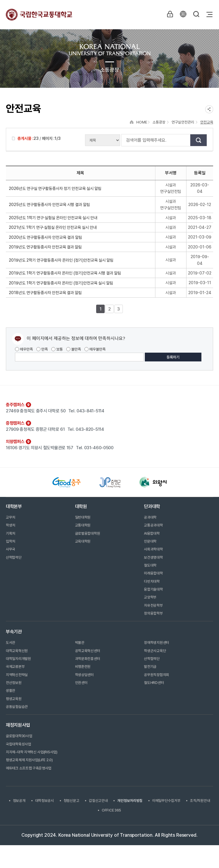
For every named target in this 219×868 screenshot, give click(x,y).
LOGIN (169, 14)
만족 (42, 349)
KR (183, 14)
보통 (57, 349)
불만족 (74, 349)
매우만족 (24, 349)
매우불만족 (95, 349)
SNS (209, 109)
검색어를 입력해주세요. (125, 140)
